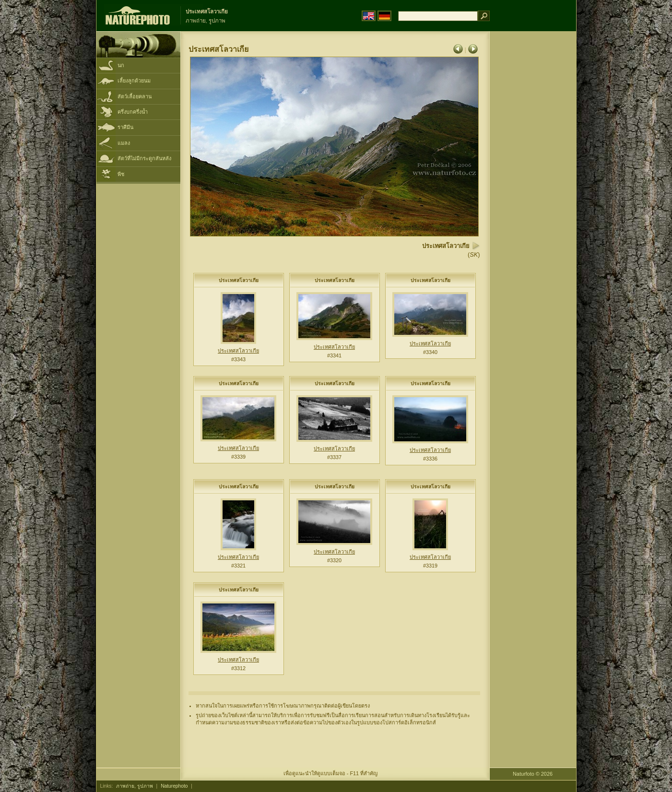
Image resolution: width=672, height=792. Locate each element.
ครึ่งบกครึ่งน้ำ (133, 112)
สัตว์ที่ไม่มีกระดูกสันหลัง (144, 158)
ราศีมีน (125, 127)
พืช (121, 174)
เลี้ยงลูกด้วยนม (134, 81)
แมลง (124, 143)
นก (121, 65)
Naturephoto (174, 786)
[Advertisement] (533, 185)
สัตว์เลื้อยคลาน (135, 96)
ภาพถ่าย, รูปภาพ (135, 786)
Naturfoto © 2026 (533, 774)
